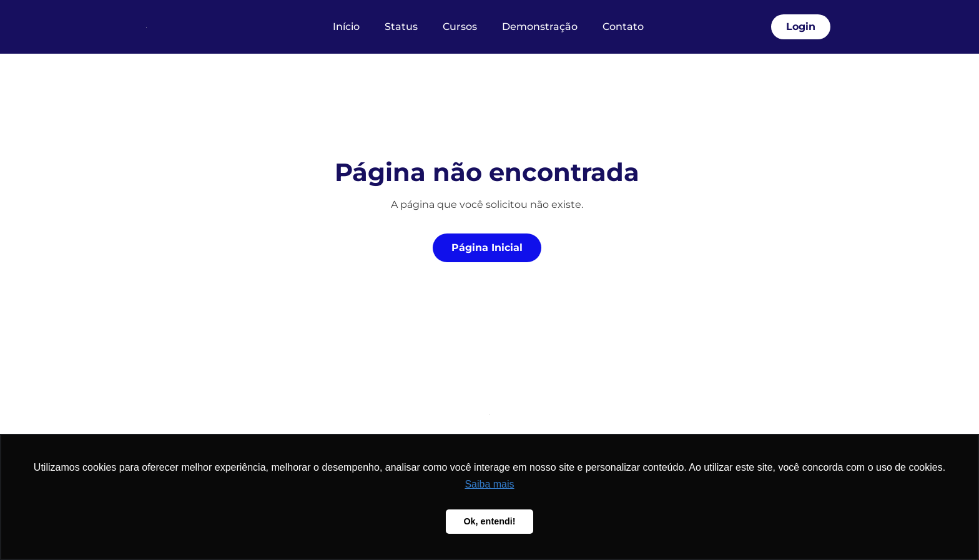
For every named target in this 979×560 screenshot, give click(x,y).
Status (401, 27)
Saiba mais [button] (489, 484)
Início (346, 27)
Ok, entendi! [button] (489, 521)
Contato (623, 27)
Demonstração (540, 27)
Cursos (460, 27)
